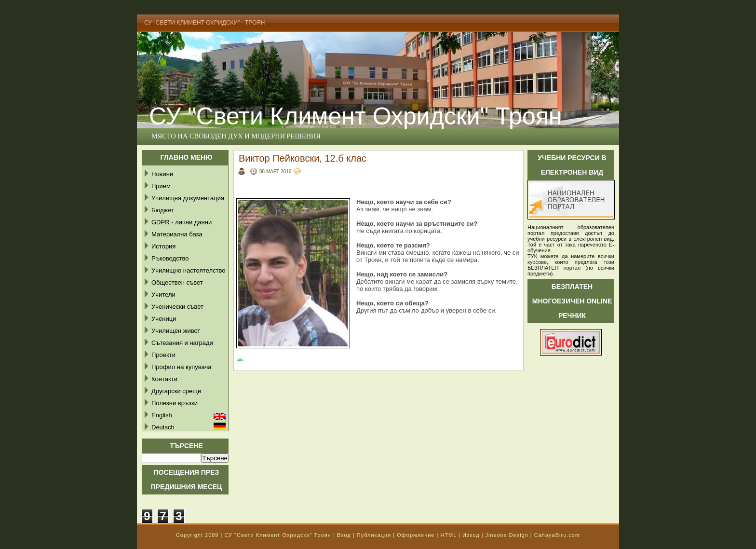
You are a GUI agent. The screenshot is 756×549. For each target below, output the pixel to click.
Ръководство (170, 258)
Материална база (177, 234)
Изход (471, 535)
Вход (344, 535)
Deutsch (163, 427)
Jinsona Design (507, 535)
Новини (162, 174)
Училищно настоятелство (188, 270)
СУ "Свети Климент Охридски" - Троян (205, 23)
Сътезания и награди (182, 343)
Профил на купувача (182, 367)
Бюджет (163, 210)
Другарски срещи (176, 391)
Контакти (164, 379)
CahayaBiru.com (557, 535)
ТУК (532, 256)
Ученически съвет (177, 307)
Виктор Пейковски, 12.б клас (303, 158)
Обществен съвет (177, 282)
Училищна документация (188, 198)
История (163, 246)
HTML (448, 535)
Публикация (374, 535)
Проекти (163, 355)
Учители (163, 295)
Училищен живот (176, 331)
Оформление (416, 535)
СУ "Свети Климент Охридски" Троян (355, 116)
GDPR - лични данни (182, 222)
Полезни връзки (175, 403)
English (162, 415)
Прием (161, 186)
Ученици (164, 319)
